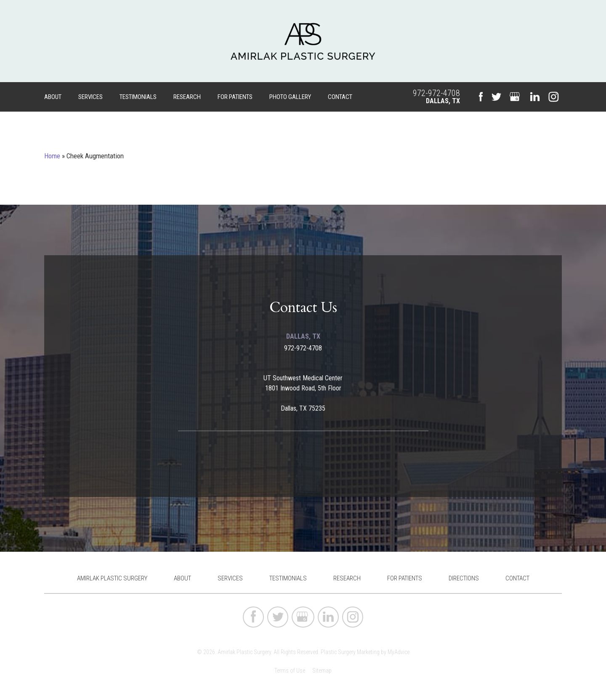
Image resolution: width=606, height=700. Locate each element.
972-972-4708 (436, 93)
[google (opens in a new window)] (516, 97)
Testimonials (138, 97)
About (53, 97)
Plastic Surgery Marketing (350, 652)
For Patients (235, 97)
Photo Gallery (290, 97)
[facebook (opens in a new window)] (481, 97)
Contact (340, 97)
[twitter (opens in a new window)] (496, 97)
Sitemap (322, 671)
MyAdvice (399, 652)
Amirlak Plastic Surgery (112, 578)
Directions (464, 578)
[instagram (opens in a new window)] (553, 97)
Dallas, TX (443, 101)
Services (90, 97)
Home (52, 156)
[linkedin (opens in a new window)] (535, 97)
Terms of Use (290, 671)
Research (187, 97)
